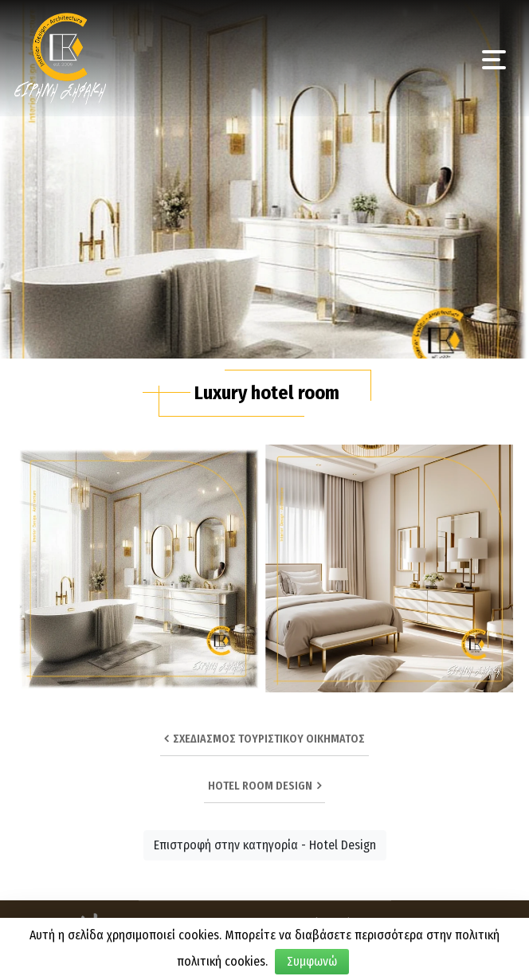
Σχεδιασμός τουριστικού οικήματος (264, 739)
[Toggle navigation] (494, 58)
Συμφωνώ (312, 961)
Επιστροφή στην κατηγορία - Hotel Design (265, 845)
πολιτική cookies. (222, 961)
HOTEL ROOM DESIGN (264, 786)
